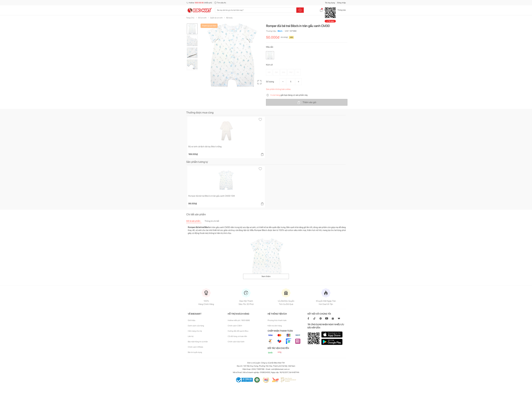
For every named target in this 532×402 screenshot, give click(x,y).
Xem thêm (266, 276)
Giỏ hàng (325, 10)
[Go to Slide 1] (192, 29)
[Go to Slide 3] (192, 53)
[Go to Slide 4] (192, 65)
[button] (233, 55)
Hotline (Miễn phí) (199, 3)
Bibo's (279, 31)
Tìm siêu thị (220, 3)
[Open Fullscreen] (259, 82)
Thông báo (339, 10)
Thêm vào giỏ (307, 102)
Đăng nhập (341, 3)
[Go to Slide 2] (192, 41)
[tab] (195, 221)
